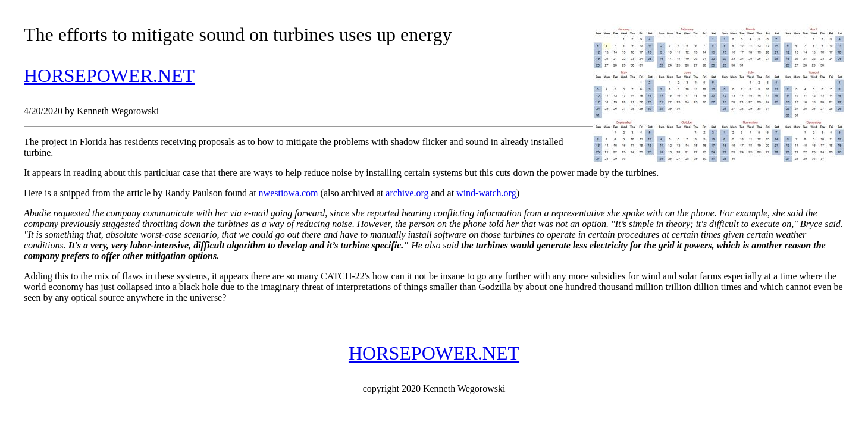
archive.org (407, 193)
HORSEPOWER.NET (109, 75)
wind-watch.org (486, 193)
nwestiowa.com (289, 193)
